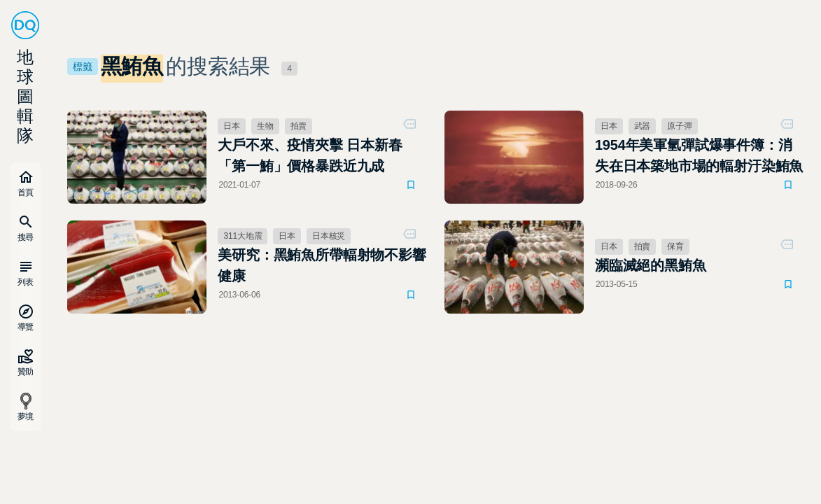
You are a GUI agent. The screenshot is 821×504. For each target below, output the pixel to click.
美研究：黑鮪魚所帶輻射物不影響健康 (322, 265)
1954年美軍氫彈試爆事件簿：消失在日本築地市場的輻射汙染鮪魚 (699, 155)
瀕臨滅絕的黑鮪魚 (651, 265)
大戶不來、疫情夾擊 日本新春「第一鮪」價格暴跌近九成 (310, 155)
